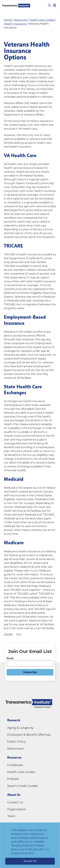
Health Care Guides (42, 20)
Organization (17, 809)
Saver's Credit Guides (22, 786)
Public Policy (16, 742)
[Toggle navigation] (55, 5)
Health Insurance (15, 24)
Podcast (13, 779)
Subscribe (30, 672)
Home (8, 20)
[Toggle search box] (48, 5)
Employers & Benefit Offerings (29, 735)
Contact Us (16, 802)
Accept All (30, 861)
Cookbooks (15, 765)
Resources (21, 20)
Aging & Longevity (20, 728)
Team (11, 816)
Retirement (15, 749)
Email (10, 658)
